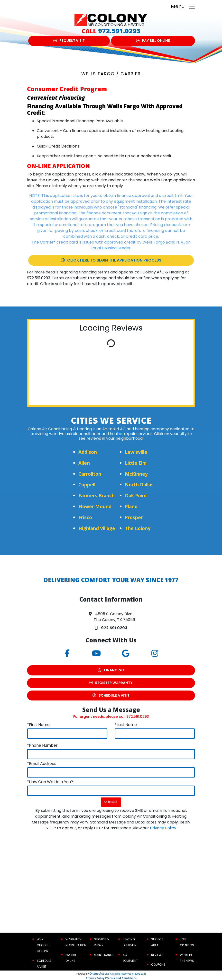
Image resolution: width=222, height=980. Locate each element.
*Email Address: (42, 764)
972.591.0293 (119, 31)
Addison (88, 452)
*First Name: (39, 725)
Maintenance (104, 955)
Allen (84, 463)
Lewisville (136, 452)
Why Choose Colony (43, 945)
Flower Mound (95, 506)
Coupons (158, 965)
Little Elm (136, 463)
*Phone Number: (43, 745)
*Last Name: (126, 725)
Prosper (134, 517)
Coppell (87, 485)
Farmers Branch (97, 495)
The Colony (138, 528)
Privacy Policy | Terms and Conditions (111, 978)
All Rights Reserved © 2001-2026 (128, 974)
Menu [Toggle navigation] (183, 7)
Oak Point (136, 495)
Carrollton (90, 474)
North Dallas (139, 485)
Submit (111, 802)
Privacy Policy (163, 828)
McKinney (136, 474)
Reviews (157, 955)
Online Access (99, 974)
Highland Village (97, 528)
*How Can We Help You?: (50, 782)
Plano (131, 506)
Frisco (85, 517)
